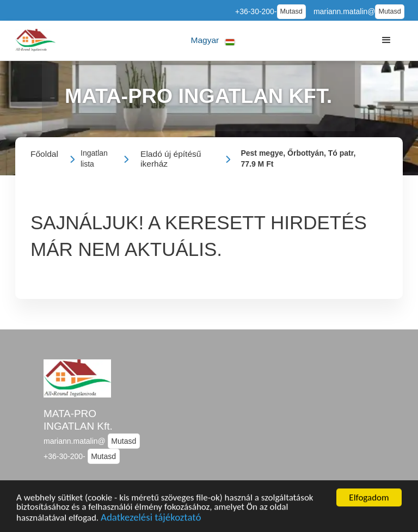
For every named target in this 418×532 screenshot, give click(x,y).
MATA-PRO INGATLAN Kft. (78, 420)
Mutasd (291, 11)
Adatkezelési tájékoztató (151, 519)
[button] (213, 41)
